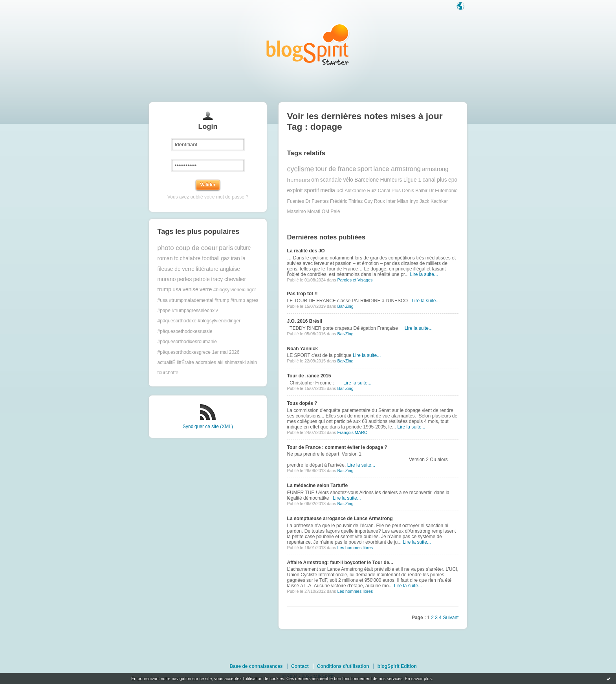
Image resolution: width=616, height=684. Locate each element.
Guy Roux (374, 201)
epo (453, 180)
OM (325, 211)
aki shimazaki (231, 362)
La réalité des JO (306, 251)
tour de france (336, 169)
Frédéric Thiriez (346, 201)
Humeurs (391, 180)
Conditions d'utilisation (343, 666)
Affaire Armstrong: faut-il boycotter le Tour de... (340, 563)
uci (340, 190)
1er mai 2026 (225, 352)
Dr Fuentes (317, 201)
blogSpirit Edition (397, 666)
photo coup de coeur (188, 248)
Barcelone (367, 180)
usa (177, 290)
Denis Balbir (415, 191)
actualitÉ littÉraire (176, 362)
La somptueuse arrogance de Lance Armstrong (340, 519)
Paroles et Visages (355, 280)
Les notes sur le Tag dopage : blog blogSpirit (308, 44)
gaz (225, 258)
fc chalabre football (197, 258)
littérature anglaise (218, 269)
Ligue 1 (412, 180)
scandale (331, 180)
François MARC (352, 432)
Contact (300, 666)
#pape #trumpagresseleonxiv (188, 311)
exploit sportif (303, 190)
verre (206, 290)
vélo (348, 180)
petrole (202, 279)
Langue (461, 7)
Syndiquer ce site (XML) (208, 427)
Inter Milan (397, 201)
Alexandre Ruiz (360, 191)
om (315, 180)
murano (167, 279)
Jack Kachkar (434, 201)
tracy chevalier (228, 279)
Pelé (335, 211)
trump (164, 290)
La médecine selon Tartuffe (317, 485)
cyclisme (301, 169)
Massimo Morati (304, 211)
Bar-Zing (345, 306)
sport (365, 169)
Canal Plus (389, 191)
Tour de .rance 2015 (309, 376)
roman (165, 258)
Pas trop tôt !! (302, 294)
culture (243, 248)
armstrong (435, 169)
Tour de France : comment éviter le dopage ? (337, 447)
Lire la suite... (424, 274)
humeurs (299, 180)
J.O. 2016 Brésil (305, 321)
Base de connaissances (256, 666)
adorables (206, 362)
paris (226, 248)
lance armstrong (397, 169)
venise (191, 290)
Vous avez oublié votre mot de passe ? (208, 197)
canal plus (434, 180)
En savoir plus (418, 678)
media (328, 190)
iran (236, 258)
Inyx (414, 201)
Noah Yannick (302, 349)
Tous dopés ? (302, 403)
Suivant (451, 618)
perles (185, 279)
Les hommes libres (355, 548)
